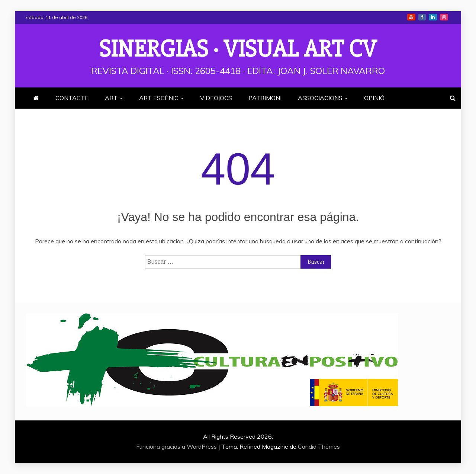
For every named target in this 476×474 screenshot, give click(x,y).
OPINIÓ (374, 98)
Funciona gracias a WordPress (177, 446)
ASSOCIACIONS (320, 98)
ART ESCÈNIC (159, 98)
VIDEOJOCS (216, 98)
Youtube (411, 17)
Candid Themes (319, 446)
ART (111, 98)
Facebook (422, 17)
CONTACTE (72, 98)
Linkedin (433, 17)
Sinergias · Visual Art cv (238, 49)
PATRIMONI (265, 98)
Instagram (444, 17)
